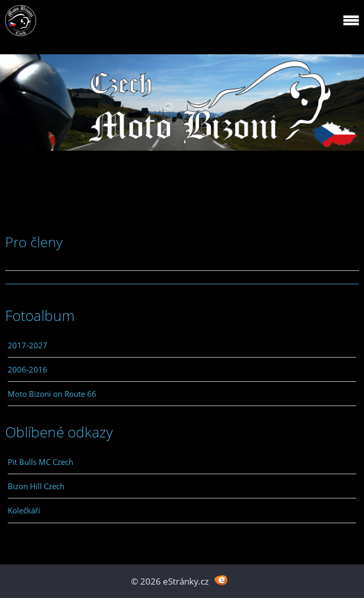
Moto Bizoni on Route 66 (52, 394)
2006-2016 (28, 369)
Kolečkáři (24, 510)
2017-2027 (28, 345)
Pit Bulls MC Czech (40, 462)
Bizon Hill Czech (36, 486)
